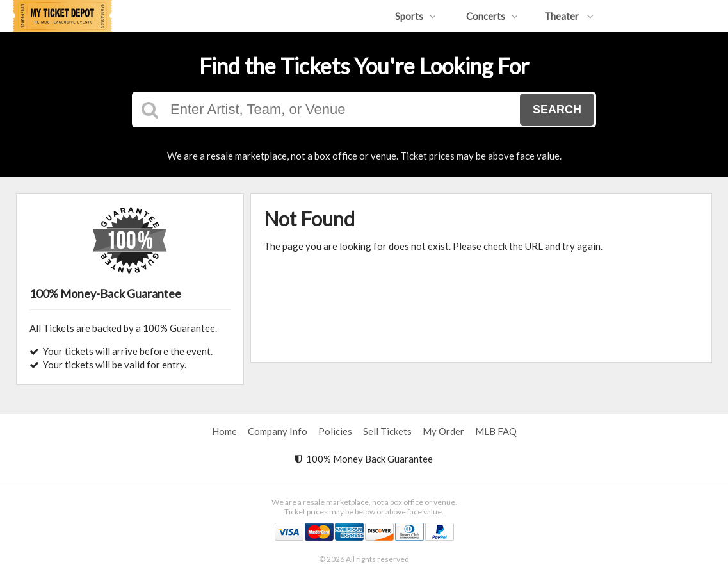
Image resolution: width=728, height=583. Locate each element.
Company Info (278, 431)
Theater (569, 16)
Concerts (492, 16)
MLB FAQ (496, 431)
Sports (416, 16)
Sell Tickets (387, 431)
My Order (443, 431)
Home (224, 431)
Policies (335, 431)
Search (557, 110)
